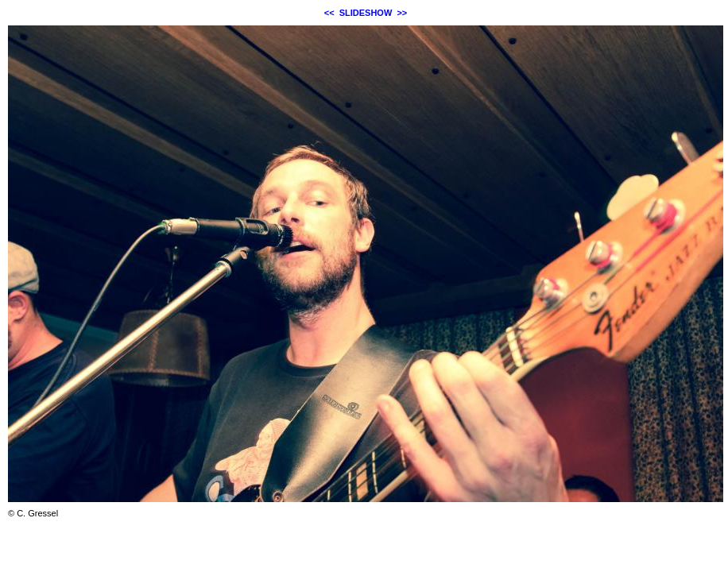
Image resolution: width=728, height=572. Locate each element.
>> (402, 13)
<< (329, 13)
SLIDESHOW (366, 13)
